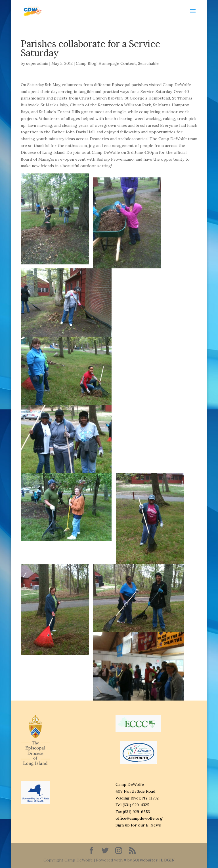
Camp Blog (86, 63)
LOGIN (168, 860)
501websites (145, 860)
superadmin (37, 63)
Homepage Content (117, 63)
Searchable (148, 63)
